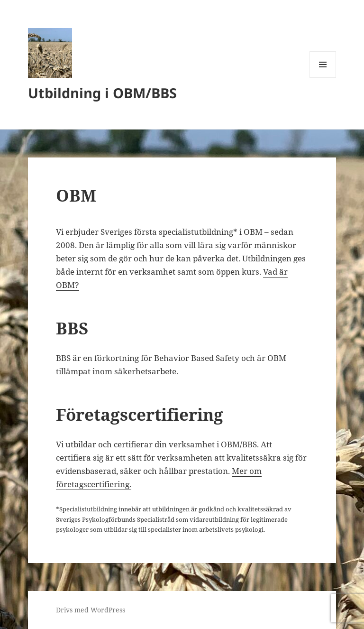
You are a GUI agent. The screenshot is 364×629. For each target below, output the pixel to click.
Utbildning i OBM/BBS (102, 93)
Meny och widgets (323, 78)
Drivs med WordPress (91, 610)
